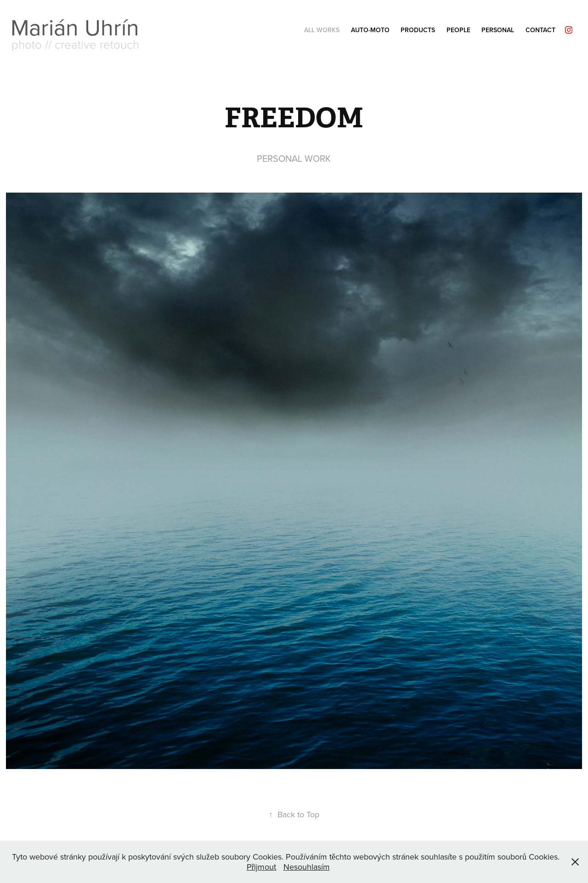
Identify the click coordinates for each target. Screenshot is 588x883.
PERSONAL (498, 30)
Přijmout (262, 867)
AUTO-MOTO (370, 30)
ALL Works (322, 30)
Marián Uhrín (75, 27)
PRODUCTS (418, 30)
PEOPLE (458, 30)
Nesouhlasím (307, 867)
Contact (540, 30)
